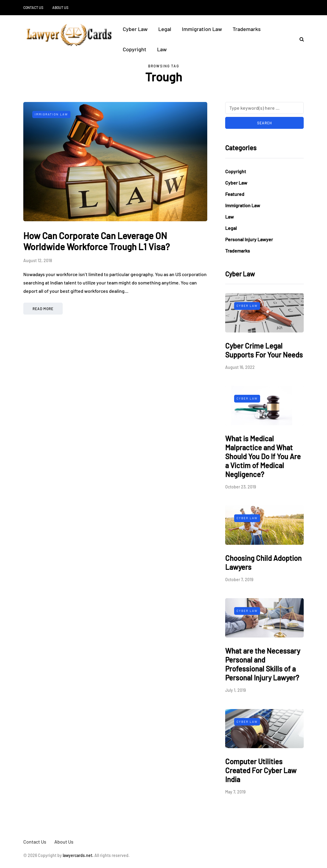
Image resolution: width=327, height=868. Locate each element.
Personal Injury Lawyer (249, 239)
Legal (165, 29)
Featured (235, 194)
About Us (60, 7)
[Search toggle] (300, 39)
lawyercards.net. (78, 855)
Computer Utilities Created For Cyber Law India (261, 770)
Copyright (135, 49)
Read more (43, 309)
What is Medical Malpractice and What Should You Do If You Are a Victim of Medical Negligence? (263, 456)
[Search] (264, 108)
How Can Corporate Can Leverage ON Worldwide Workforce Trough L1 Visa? (96, 241)
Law (162, 49)
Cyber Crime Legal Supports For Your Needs (264, 350)
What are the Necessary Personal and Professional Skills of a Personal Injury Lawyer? (263, 664)
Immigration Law (202, 29)
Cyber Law (135, 29)
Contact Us (33, 7)
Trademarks (247, 29)
